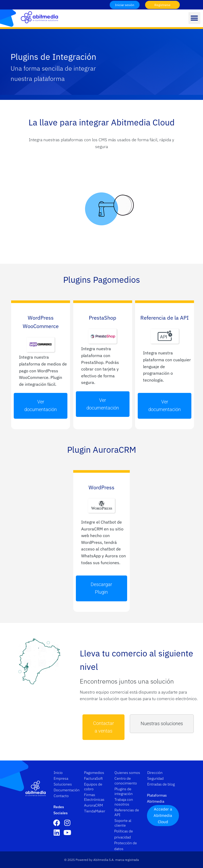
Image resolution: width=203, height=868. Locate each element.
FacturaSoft (93, 778)
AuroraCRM (93, 805)
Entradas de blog (161, 784)
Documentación (66, 790)
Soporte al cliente (123, 823)
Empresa (62, 778)
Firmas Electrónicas (94, 797)
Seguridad (155, 778)
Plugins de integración (124, 791)
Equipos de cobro (93, 787)
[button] (194, 18)
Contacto (61, 796)
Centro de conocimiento (126, 781)
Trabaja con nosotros (124, 802)
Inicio (58, 773)
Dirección (155, 773)
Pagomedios (94, 773)
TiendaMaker (95, 811)
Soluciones (64, 784)
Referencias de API (127, 812)
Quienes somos (127, 773)
